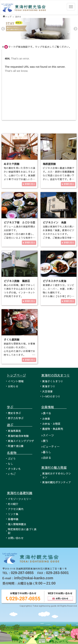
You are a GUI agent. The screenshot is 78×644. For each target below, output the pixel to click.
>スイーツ (48, 435)
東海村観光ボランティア (57, 482)
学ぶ (20, 407)
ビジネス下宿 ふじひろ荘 (19, 222)
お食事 (46, 419)
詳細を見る (30, 184)
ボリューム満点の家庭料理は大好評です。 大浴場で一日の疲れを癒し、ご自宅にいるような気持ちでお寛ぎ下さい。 (19, 234)
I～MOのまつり (51, 396)
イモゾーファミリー (20, 499)
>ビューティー (50, 446)
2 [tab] (39, 37)
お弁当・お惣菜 (51, 424)
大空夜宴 (47, 391)
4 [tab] (44, 37)
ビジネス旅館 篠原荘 (17, 281)
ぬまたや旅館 (12, 164)
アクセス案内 (16, 509)
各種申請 (13, 519)
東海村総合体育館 (18, 436)
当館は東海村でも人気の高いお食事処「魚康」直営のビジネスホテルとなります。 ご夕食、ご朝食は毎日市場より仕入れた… (58, 234)
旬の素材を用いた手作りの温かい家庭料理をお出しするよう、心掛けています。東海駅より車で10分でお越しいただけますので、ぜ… (19, 175)
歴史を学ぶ (14, 413)
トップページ (16, 375)
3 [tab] (41, 37)
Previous (3, 29)
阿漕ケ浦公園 (16, 446)
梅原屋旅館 (49, 164)
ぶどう (12, 459)
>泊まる (46, 458)
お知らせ (13, 386)
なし (10, 464)
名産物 (20, 453)
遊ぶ (20, 425)
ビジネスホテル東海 (54, 281)
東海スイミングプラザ (21, 441)
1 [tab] (36, 37)
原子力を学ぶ (16, 418)
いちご (12, 474)
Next (75, 29)
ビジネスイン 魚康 (54, 222)
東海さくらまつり (53, 381)
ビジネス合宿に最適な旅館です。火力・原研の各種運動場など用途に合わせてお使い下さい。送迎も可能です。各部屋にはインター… (58, 175)
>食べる (46, 413)
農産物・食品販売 (53, 429)
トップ (8, 17)
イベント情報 (16, 381)
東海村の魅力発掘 (54, 467)
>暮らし (46, 452)
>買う (45, 441)
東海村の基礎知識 (20, 493)
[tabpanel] (39, 29)
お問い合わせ (16, 538)
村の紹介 (13, 504)
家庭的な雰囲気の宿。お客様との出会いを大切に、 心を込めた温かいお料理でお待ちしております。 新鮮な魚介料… (19, 351)
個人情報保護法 (17, 524)
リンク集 (13, 514)
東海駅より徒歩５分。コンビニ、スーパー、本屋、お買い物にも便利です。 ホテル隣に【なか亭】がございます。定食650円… (58, 292)
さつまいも (14, 469)
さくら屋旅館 (12, 339)
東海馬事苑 (14, 431)
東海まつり (49, 386)
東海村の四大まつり (56, 375)
